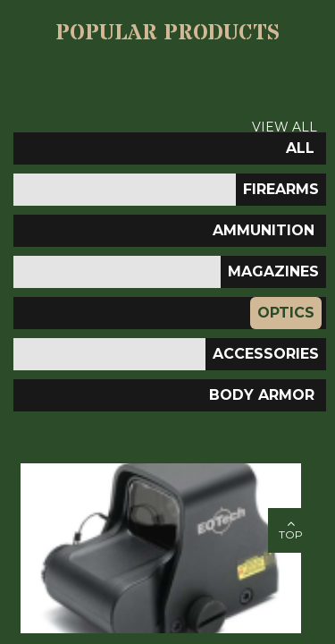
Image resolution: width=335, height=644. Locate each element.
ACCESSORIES (266, 354)
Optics (286, 313)
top (290, 529)
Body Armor (262, 395)
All (300, 148)
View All (285, 127)
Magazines (273, 271)
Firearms (281, 189)
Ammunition (264, 230)
